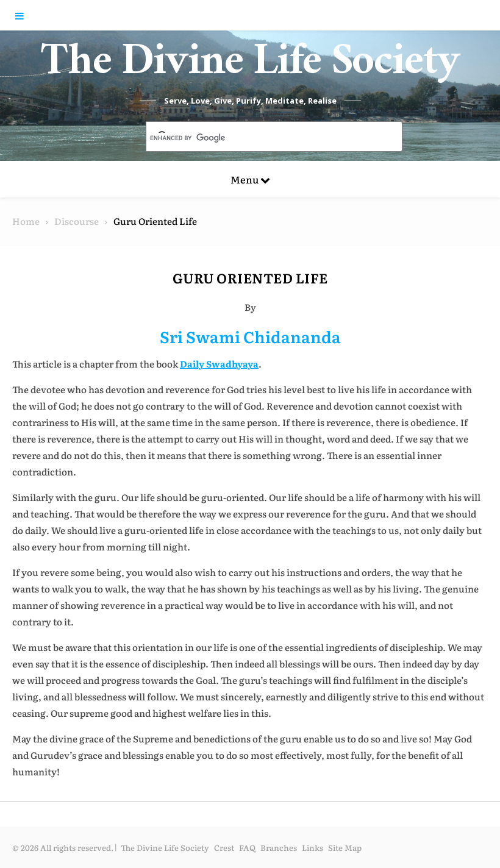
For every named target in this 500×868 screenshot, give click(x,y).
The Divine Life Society (250, 67)
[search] (260, 138)
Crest (224, 848)
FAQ (247, 848)
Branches (279, 848)
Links (312, 848)
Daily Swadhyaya (219, 364)
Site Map (345, 848)
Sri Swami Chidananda (250, 336)
